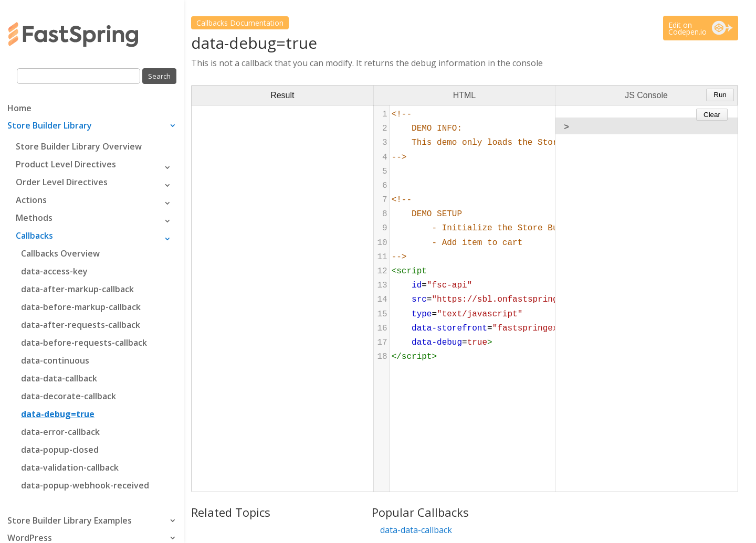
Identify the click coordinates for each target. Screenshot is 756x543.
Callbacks (34, 236)
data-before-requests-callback (84, 343)
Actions (31, 200)
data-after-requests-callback (81, 325)
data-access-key (54, 271)
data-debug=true (58, 414)
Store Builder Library (50, 126)
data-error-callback (60, 432)
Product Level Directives (66, 164)
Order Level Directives (62, 182)
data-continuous (55, 360)
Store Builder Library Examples (70, 521)
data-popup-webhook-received (85, 485)
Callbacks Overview (60, 253)
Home (19, 109)
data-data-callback (59, 378)
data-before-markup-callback (81, 307)
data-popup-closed (60, 450)
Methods (34, 218)
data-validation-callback (70, 467)
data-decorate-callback (69, 396)
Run (720, 95)
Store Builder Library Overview (79, 146)
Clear (712, 115)
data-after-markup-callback (77, 289)
